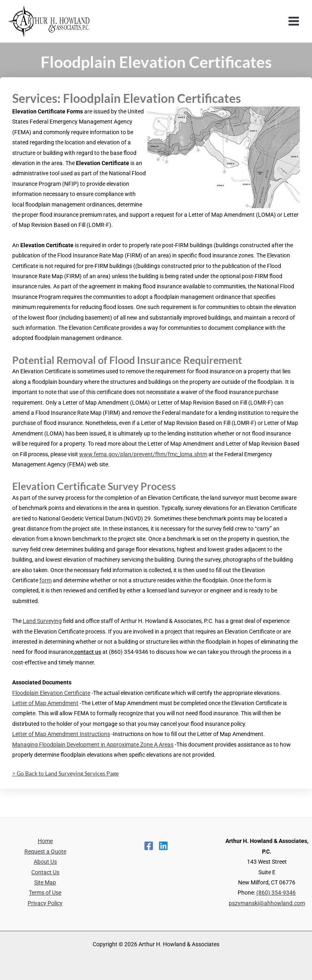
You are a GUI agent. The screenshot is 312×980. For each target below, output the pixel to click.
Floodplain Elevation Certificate (51, 693)
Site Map (45, 882)
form (45, 580)
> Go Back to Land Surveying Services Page (65, 773)
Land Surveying (42, 621)
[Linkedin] (163, 846)
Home (45, 841)
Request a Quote (45, 852)
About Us (45, 862)
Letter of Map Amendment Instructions (61, 734)
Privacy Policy (45, 903)
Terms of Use (45, 893)
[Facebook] (149, 846)
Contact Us (45, 872)
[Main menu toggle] (294, 21)
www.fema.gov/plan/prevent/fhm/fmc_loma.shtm (143, 454)
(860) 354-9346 (276, 893)
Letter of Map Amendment (45, 703)
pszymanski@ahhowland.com (267, 903)
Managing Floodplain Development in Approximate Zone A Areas (93, 745)
